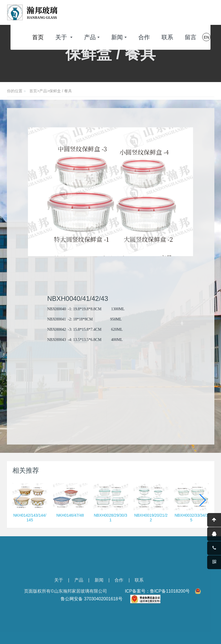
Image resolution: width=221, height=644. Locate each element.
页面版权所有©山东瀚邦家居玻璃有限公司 (66, 591)
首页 (38, 37)
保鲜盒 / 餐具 (61, 91)
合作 (119, 580)
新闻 (99, 580)
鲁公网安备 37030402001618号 (91, 599)
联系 (139, 580)
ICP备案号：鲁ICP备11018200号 (157, 591)
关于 (59, 580)
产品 (43, 91)
